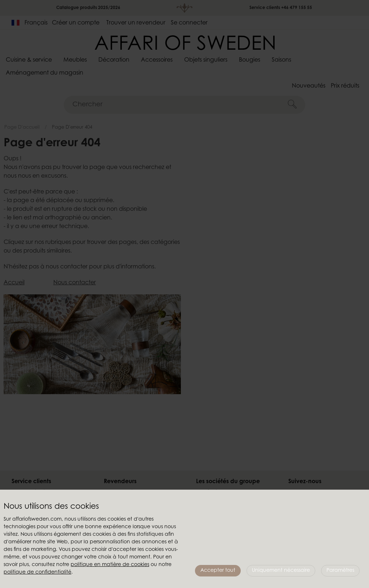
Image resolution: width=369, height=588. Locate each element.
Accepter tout (218, 571)
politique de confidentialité (37, 573)
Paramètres (340, 571)
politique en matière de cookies (110, 565)
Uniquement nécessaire (281, 571)
